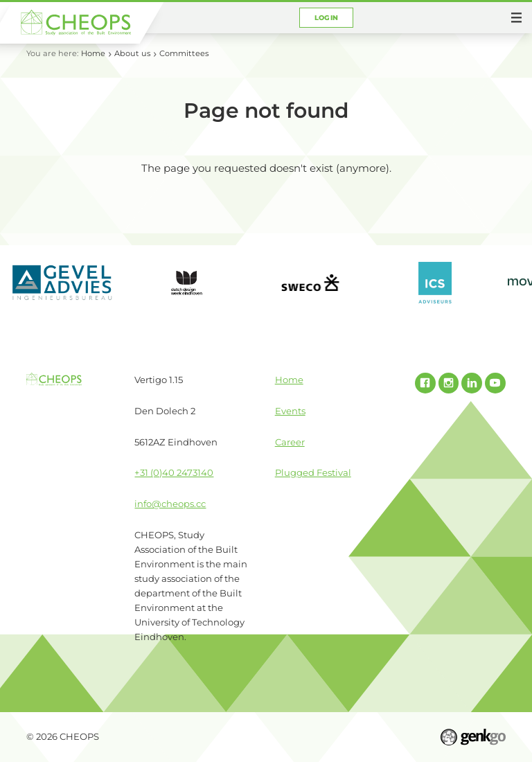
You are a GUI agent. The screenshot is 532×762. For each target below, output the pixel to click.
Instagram (449, 383)
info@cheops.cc (170, 504)
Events (290, 411)
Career (290, 442)
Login (327, 18)
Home (93, 53)
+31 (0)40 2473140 (174, 472)
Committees (184, 53)
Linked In (472, 383)
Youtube (495, 383)
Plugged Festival (313, 472)
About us (132, 53)
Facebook (425, 383)
